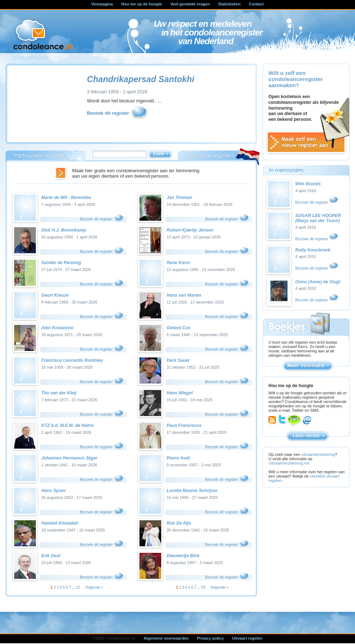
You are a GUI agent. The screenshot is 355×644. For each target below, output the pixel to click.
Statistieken (229, 4)
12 (78, 587)
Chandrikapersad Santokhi (141, 79)
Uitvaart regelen (247, 638)
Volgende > (94, 587)
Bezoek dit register (118, 113)
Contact (256, 4)
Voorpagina (102, 4)
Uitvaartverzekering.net (289, 463)
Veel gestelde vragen (190, 4)
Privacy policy (210, 638)
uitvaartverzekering (318, 454)
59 (203, 587)
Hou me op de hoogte (142, 4)
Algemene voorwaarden (166, 638)
